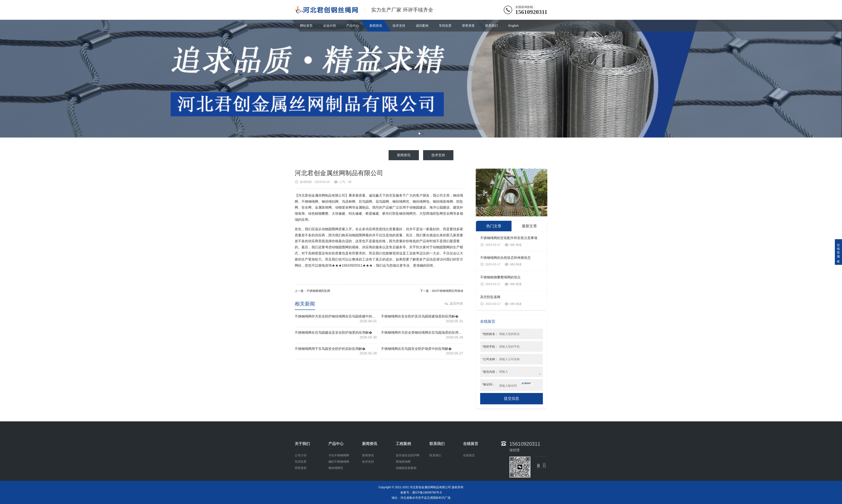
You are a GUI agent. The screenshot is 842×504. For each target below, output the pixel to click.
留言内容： (490, 372)
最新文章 (529, 226)
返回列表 (456, 304)
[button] (419, 134)
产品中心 (353, 26)
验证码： (489, 384)
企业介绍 (329, 26)
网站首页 (306, 26)
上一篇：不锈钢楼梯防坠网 (312, 291)
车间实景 (445, 26)
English (514, 26)
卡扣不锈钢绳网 (339, 472)
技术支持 (399, 26)
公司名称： (490, 359)
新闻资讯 (376, 26)
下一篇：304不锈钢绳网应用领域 (442, 291)
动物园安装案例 (406, 485)
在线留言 (469, 472)
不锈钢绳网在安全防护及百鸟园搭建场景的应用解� (422, 319)
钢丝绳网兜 (336, 485)
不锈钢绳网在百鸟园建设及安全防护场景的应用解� (336, 335)
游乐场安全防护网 (408, 472)
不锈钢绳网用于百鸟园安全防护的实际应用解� (336, 352)
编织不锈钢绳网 (339, 479)
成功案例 (422, 26)
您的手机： (490, 347)
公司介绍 (301, 472)
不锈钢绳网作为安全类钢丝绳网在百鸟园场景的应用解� (422, 335)
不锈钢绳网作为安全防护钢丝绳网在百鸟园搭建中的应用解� (336, 319)
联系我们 (492, 26)
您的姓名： (490, 334)
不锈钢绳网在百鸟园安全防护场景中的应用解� (422, 352)
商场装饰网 (403, 479)
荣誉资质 (468, 26)
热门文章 (494, 226)
